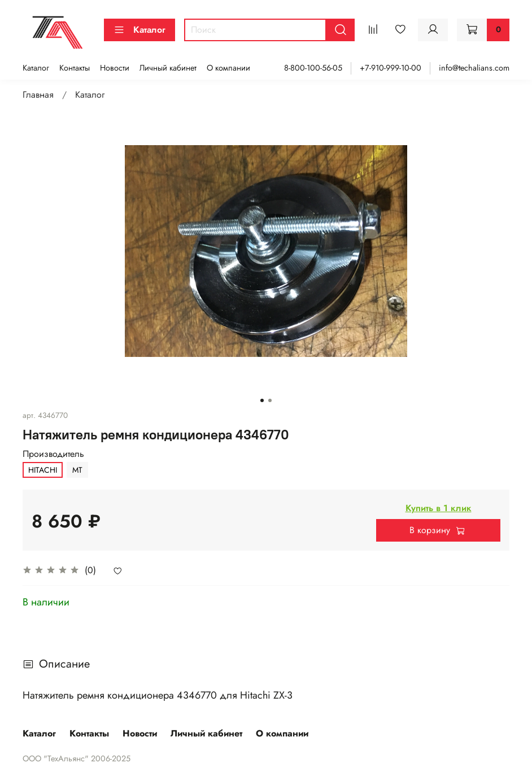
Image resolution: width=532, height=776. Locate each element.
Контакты (75, 68)
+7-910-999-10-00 (391, 68)
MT (77, 470)
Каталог (139, 30)
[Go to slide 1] (262, 400)
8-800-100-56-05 (313, 68)
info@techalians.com (474, 68)
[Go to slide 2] (270, 400)
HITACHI (43, 470)
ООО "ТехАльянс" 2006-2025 (77, 758)
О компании (228, 68)
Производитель (53, 454)
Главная (38, 95)
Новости (115, 68)
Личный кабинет (168, 68)
